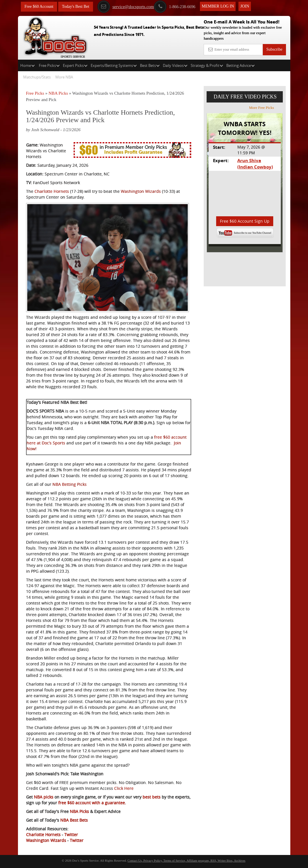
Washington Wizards (141, 191)
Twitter (71, 835)
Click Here (124, 788)
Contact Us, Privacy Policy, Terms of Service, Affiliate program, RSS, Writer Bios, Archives (186, 860)
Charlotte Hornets (52, 191)
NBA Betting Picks (70, 484)
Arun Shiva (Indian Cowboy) (255, 164)
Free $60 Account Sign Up (245, 221)
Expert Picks (75, 65)
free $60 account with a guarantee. (92, 803)
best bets (151, 797)
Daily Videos (175, 65)
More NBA (64, 77)
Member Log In (218, 6)
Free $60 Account (39, 7)
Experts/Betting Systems (114, 65)
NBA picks (43, 797)
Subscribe (274, 49)
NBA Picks (58, 93)
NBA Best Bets (74, 820)
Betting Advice (240, 65)
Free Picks (49, 65)
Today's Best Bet (76, 7)
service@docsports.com (126, 7)
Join (245, 6)
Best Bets (150, 65)
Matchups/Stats (37, 77)
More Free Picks (265, 107)
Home (28, 65)
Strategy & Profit (207, 65)
